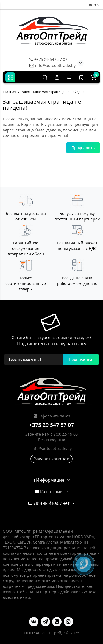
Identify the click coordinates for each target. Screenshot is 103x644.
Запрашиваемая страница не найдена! (53, 92)
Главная (9, 92)
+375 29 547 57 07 (48, 59)
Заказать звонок (51, 459)
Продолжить (83, 148)
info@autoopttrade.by (52, 65)
